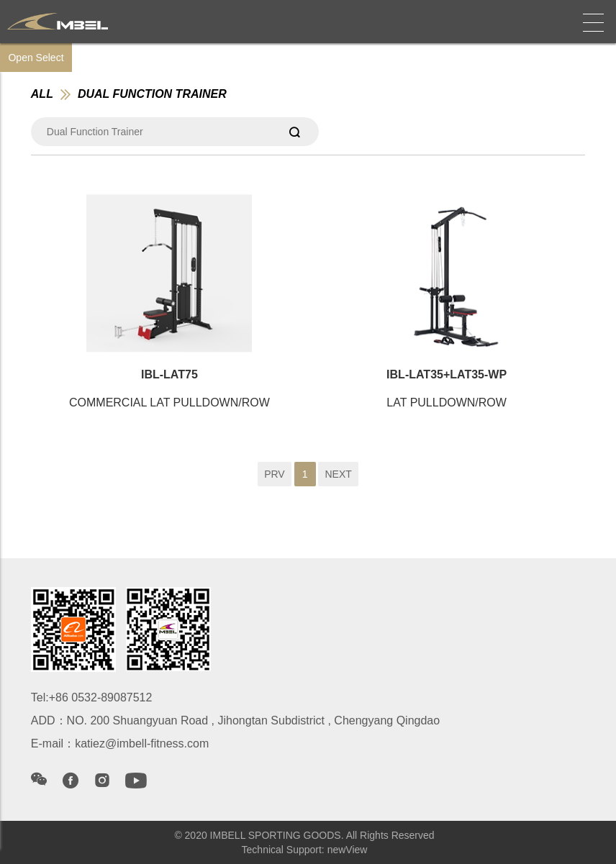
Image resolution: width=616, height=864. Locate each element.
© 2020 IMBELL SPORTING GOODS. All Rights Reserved (304, 835)
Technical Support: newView (305, 850)
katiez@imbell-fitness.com (142, 744)
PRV (275, 474)
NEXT (338, 474)
